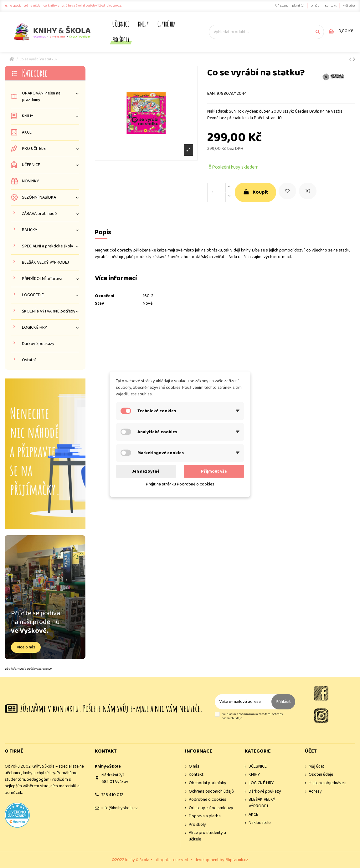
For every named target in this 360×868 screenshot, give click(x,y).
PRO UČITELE (34, 149)
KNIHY (28, 116)
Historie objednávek (327, 783)
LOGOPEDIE (33, 295)
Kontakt (331, 6)
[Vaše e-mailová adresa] (243, 702)
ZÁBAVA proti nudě (39, 214)
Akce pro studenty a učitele (207, 836)
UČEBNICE (31, 165)
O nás (315, 6)
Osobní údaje (321, 775)
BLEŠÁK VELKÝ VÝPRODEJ (45, 263)
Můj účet (349, 6)
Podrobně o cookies (208, 800)
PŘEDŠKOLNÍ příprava (42, 279)
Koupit (255, 192)
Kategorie (35, 73)
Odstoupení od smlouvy (211, 808)
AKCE (27, 132)
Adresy (315, 792)
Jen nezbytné (146, 471)
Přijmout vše (214, 471)
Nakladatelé (260, 823)
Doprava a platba (205, 816)
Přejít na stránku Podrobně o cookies (180, 484)
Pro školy (197, 825)
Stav (99, 304)
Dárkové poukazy (38, 344)
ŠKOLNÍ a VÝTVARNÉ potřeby (49, 311)
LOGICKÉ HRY (34, 328)
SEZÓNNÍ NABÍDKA (39, 198)
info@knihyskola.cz (120, 808)
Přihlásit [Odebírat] (283, 702)
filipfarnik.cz (237, 860)
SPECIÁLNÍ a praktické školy (48, 246)
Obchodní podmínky (208, 783)
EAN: (211, 94)
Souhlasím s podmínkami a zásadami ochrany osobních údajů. (252, 716)
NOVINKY (30, 181)
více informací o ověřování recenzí (28, 669)
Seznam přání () (290, 6)
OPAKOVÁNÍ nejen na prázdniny (41, 97)
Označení (105, 296)
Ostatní (29, 360)
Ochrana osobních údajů (211, 792)
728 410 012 (112, 795)
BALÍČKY (30, 230)
